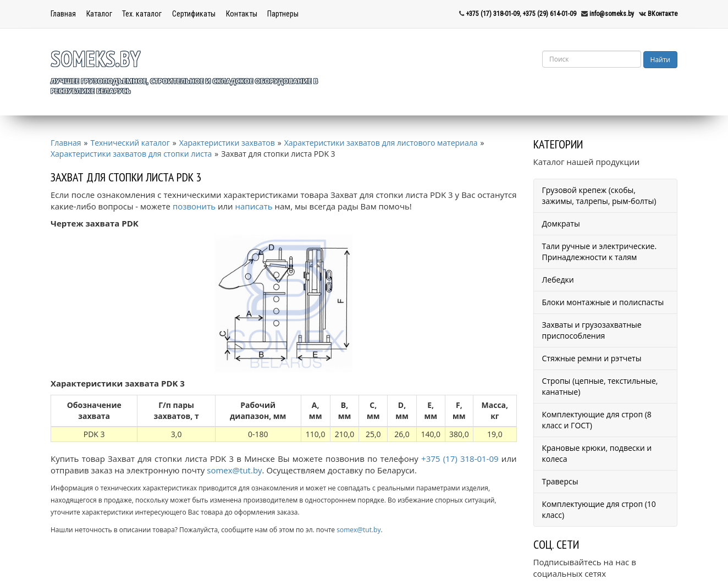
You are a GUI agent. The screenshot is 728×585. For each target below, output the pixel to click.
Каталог (99, 14)
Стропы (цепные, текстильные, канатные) (600, 386)
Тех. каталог (142, 14)
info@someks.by (612, 14)
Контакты (242, 14)
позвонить (194, 206)
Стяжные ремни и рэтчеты (592, 358)
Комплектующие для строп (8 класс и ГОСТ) (597, 420)
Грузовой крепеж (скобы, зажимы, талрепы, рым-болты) (599, 195)
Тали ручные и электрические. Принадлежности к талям (600, 252)
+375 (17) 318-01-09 (493, 14)
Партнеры (283, 14)
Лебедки (558, 280)
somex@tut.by (234, 470)
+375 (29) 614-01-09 (549, 14)
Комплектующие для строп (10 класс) (599, 509)
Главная (63, 14)
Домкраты (561, 223)
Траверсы (560, 481)
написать (254, 206)
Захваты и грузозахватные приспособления (592, 330)
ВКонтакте (663, 14)
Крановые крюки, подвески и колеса (597, 453)
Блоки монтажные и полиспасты (603, 302)
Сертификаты (194, 14)
